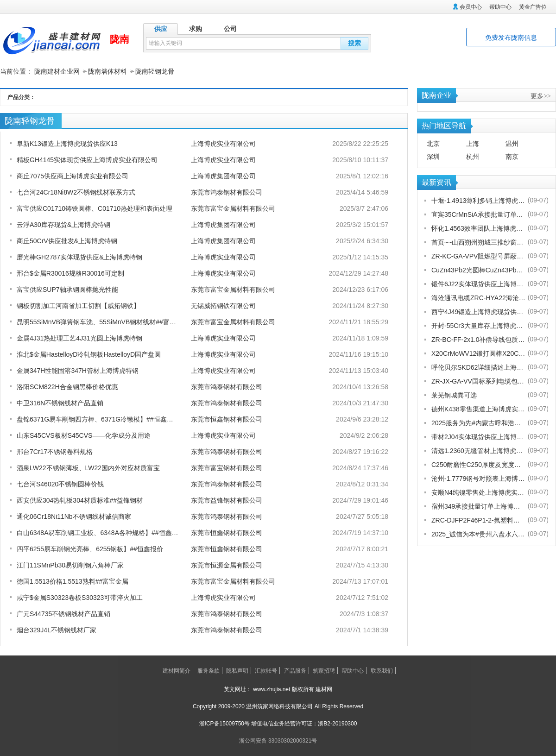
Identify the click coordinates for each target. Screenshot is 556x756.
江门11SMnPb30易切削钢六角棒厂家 (70, 565)
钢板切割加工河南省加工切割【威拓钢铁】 (78, 305)
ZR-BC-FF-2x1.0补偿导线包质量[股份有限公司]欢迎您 (478, 339)
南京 (512, 156)
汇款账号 (266, 670)
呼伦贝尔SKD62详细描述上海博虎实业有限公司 (478, 367)
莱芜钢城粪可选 (454, 395)
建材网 (324, 689)
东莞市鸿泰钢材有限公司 (227, 192)
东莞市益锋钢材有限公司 (227, 500)
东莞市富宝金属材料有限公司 (233, 208)
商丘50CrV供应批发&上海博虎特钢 (67, 240)
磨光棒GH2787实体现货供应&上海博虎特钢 (79, 257)
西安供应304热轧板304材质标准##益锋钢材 (80, 500)
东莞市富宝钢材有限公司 (227, 467)
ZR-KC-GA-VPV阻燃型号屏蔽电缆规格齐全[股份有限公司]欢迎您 (478, 256)
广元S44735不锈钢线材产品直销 (63, 613)
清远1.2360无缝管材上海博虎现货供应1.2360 (478, 450)
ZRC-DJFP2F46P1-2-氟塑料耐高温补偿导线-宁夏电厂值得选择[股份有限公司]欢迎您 (478, 520)
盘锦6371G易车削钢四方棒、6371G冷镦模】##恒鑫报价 (98, 419)
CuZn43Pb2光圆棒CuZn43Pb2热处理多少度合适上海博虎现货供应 (478, 270)
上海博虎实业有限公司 (223, 143)
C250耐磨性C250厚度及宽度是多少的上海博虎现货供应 (478, 464)
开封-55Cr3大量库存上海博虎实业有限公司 (478, 325)
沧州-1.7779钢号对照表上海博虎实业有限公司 (478, 478)
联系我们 (382, 670)
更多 (541, 95)
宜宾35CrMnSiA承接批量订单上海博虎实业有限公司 (478, 214)
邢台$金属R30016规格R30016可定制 (70, 273)
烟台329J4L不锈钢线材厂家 (57, 630)
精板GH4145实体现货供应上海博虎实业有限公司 (87, 159)
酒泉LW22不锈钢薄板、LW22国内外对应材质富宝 (88, 467)
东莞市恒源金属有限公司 (227, 565)
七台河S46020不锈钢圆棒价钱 (60, 484)
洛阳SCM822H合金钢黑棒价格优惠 (67, 386)
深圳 (433, 156)
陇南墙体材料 (107, 71)
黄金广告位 (533, 7)
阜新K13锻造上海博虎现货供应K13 (67, 143)
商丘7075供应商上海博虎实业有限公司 (73, 176)
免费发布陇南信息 (511, 38)
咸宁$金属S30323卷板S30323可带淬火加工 (80, 597)
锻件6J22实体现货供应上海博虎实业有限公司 (478, 283)
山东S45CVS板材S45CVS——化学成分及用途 (84, 435)
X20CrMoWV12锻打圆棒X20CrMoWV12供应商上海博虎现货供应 (478, 353)
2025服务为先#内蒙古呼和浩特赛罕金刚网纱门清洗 (478, 422)
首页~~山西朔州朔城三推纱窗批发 (478, 242)
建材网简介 (177, 670)
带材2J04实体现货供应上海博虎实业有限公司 (478, 436)
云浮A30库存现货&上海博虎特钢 (63, 224)
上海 (473, 143)
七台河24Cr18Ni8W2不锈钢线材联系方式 (76, 192)
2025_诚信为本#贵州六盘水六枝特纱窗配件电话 (478, 534)
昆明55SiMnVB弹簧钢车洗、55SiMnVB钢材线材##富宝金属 (103, 321)
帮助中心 (500, 7)
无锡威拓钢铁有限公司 (223, 305)
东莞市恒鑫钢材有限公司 (227, 419)
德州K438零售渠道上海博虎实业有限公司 (478, 409)
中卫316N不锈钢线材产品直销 (60, 403)
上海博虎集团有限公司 (223, 176)
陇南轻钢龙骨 (155, 71)
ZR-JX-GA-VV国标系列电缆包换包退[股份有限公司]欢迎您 (478, 381)
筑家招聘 (324, 670)
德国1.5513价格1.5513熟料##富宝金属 (73, 581)
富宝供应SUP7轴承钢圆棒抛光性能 (67, 289)
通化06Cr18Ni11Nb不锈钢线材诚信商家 (74, 516)
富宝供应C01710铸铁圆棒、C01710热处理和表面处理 (95, 208)
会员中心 (471, 7)
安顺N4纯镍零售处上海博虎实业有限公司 (478, 492)
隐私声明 (237, 670)
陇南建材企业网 (57, 71)
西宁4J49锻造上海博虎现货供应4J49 (478, 311)
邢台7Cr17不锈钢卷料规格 (55, 451)
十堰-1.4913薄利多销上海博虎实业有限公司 (478, 200)
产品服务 (295, 670)
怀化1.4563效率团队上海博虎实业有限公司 (478, 228)
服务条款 (208, 670)
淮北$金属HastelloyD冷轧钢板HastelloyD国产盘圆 (89, 354)
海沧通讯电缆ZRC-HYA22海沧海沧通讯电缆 (478, 297)
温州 (512, 143)
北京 (433, 143)
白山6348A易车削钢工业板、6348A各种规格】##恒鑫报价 (101, 532)
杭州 (473, 156)
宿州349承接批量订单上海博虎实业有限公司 (478, 506)
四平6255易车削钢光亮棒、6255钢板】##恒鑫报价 (90, 548)
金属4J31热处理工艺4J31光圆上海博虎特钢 (79, 338)
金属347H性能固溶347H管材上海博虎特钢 (78, 370)
